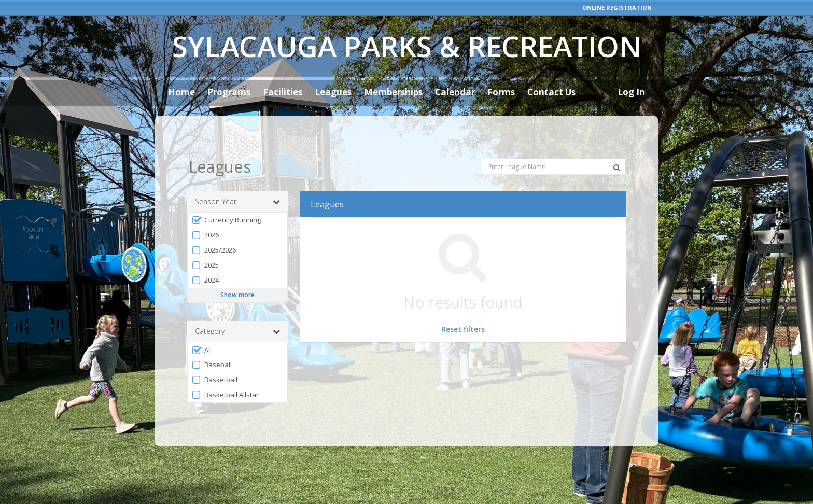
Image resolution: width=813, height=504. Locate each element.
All (201, 329)
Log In (631, 92)
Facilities (283, 92)
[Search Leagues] (617, 146)
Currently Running (226, 198)
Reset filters (463, 307)
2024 (205, 258)
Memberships (393, 92)
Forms (501, 92)
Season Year (237, 180)
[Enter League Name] (553, 145)
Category (237, 310)
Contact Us (551, 92)
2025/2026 (214, 228)
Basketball (214, 359)
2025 (205, 243)
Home (181, 92)
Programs (229, 92)
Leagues (333, 92)
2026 (205, 213)
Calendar (455, 92)
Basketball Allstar (225, 374)
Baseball (212, 344)
